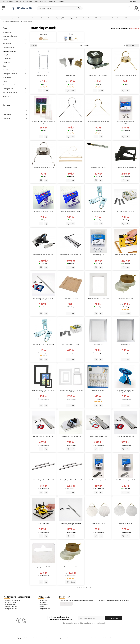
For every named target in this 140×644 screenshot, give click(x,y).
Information (133, 1)
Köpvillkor (43, 603)
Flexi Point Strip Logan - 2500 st (71, 211)
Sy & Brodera (64, 18)
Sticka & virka (41, 18)
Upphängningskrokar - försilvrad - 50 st (71, 122)
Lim (84, 18)
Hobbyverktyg (135, 28)
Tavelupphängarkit (98, 390)
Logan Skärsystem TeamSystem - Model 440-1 (71, 524)
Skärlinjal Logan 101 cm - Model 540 (71, 480)
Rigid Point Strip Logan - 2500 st (43, 211)
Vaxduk (78, 18)
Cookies (42, 607)
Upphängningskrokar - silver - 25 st (43, 168)
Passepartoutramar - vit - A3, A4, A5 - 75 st (43, 122)
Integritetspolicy (45, 609)
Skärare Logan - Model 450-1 (98, 436)
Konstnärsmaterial (122, 18)
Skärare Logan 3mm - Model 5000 (43, 255)
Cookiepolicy (44, 605)
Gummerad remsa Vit (71, 567)
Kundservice (43, 600)
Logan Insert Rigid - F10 (98, 255)
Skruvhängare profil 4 (98, 211)
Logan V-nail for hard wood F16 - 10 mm (126, 122)
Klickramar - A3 (98, 344)
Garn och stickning (53, 18)
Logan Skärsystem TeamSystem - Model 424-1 (43, 299)
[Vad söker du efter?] (60, 8)
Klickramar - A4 (126, 344)
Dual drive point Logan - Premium (126, 255)
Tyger (72, 18)
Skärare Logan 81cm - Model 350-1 (43, 436)
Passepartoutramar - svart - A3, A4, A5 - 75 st (43, 391)
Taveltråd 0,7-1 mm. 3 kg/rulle (98, 75)
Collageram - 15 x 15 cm (71, 298)
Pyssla (13, 18)
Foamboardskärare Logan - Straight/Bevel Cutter (126, 391)
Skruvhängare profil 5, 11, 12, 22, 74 (43, 344)
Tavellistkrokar (71, 75)
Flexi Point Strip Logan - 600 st (98, 480)
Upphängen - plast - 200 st (43, 567)
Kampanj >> (61, 1)
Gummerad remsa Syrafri (126, 298)
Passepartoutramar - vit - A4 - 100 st (98, 298)
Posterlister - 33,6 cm (71, 168)
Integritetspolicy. (101, 623)
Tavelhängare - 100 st (98, 523)
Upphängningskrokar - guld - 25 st (126, 75)
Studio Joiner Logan (43, 523)
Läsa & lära (111, 18)
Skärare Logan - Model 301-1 (126, 436)
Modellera (102, 18)
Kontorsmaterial (92, 18)
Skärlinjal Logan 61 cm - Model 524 (43, 480)
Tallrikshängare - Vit (43, 75)
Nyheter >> (52, 1)
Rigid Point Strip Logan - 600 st (126, 480)
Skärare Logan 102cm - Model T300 (71, 255)
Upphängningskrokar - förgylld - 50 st (98, 122)
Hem (3, 21)
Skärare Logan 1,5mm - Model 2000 (71, 436)
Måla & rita (32, 18)
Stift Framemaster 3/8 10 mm (126, 211)
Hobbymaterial (22, 18)
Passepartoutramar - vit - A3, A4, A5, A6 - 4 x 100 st (71, 391)
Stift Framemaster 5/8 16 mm (71, 344)
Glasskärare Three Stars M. (98, 168)
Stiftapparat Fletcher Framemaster (126, 168)
